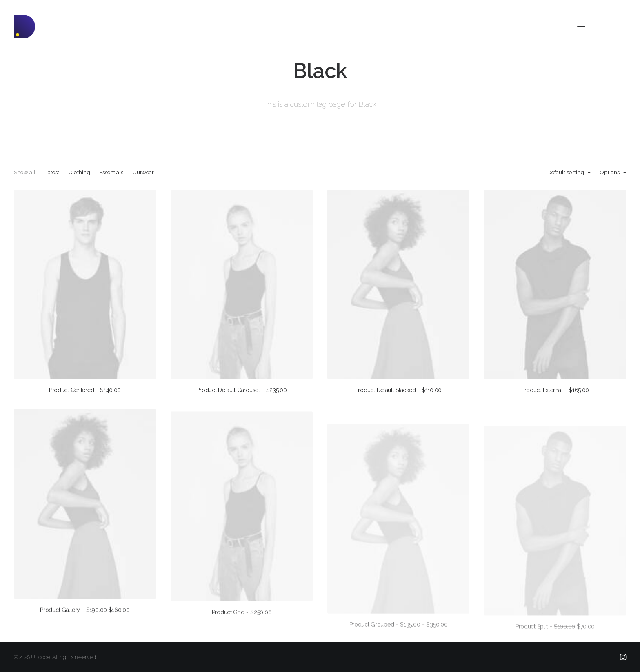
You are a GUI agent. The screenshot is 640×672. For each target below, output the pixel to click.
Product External (555, 392)
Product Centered (85, 390)
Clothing (79, 173)
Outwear (143, 173)
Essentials (111, 173)
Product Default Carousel (241, 390)
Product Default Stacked (398, 390)
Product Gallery (85, 628)
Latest (52, 173)
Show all (25, 173)
